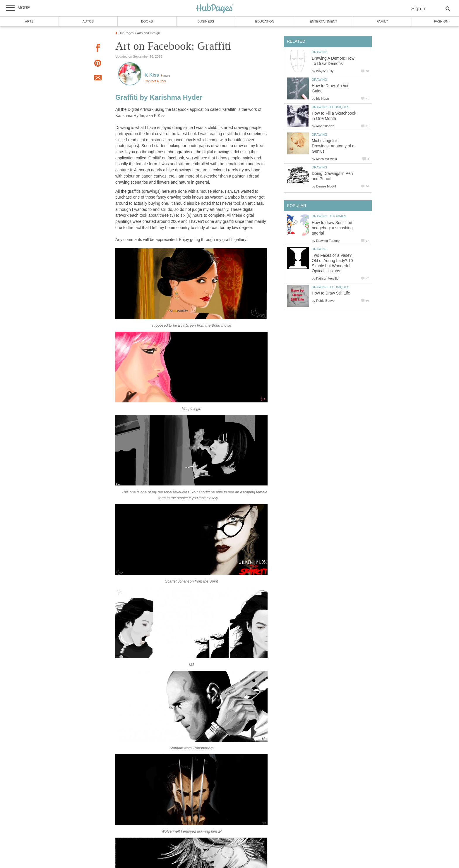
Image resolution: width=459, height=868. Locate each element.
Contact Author (155, 81)
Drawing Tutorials (329, 216)
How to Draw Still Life (331, 293)
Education (264, 21)
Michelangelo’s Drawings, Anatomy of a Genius (333, 146)
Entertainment (323, 21)
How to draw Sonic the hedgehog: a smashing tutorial (332, 228)
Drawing (320, 52)
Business (206, 21)
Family (382, 21)
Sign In (419, 9)
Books (147, 21)
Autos (88, 21)
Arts (29, 21)
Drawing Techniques (330, 107)
